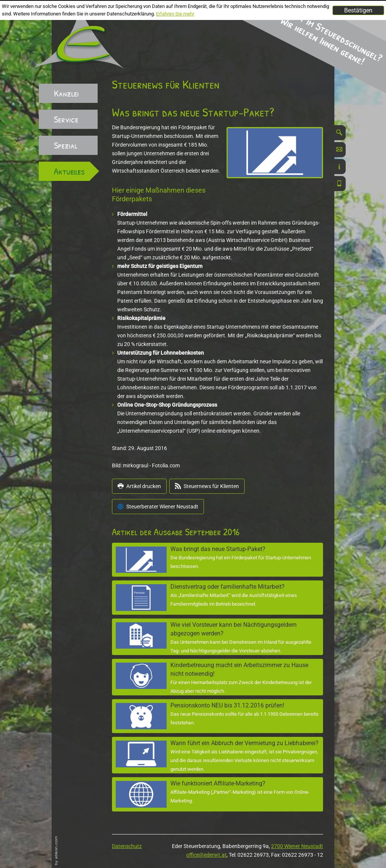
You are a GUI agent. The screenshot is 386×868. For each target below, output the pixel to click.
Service (66, 119)
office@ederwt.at (206, 855)
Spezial (66, 145)
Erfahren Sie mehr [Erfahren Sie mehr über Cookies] (175, 14)
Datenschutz (127, 846)
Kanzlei (66, 93)
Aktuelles (69, 171)
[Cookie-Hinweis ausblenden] (358, 10)
